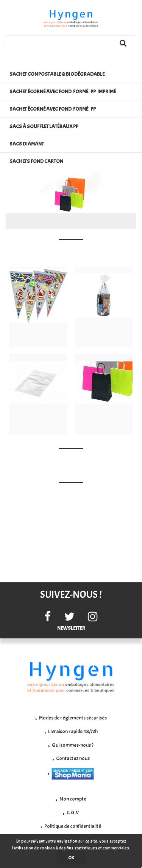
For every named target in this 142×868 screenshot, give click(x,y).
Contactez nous (73, 758)
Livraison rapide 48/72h (73, 731)
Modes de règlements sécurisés (73, 718)
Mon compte (73, 799)
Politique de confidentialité (73, 826)
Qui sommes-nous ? (73, 745)
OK (71, 858)
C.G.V (73, 812)
